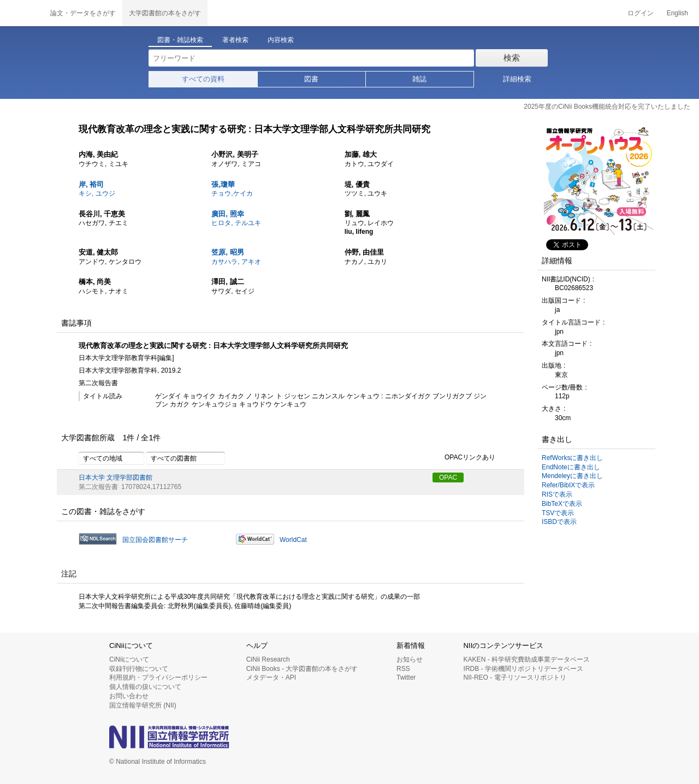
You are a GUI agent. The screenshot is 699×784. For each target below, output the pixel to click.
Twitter (406, 677)
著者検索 (235, 40)
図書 (311, 79)
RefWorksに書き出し (572, 458)
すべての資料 (203, 79)
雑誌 (419, 79)
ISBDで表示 (559, 522)
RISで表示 (557, 494)
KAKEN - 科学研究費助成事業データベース (527, 659)
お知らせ (410, 659)
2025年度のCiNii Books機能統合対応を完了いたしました (607, 107)
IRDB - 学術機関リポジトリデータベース (523, 669)
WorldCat (293, 540)
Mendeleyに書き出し (572, 476)
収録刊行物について (139, 669)
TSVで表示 (558, 513)
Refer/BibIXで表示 (568, 485)
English (677, 13)
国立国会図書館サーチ (155, 540)
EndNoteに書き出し (571, 467)
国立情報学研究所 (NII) (143, 705)
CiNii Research (268, 659)
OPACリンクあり (464, 458)
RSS (403, 669)
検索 (512, 58)
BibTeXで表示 (562, 504)
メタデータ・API (271, 677)
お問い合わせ (129, 696)
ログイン (641, 13)
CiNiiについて (129, 659)
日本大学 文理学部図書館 (115, 478)
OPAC (448, 478)
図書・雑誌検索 (180, 40)
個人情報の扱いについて (145, 687)
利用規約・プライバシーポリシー (158, 677)
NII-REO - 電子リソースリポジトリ (515, 677)
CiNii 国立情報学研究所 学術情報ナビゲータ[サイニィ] (22, 13)
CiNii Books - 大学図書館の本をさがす (302, 669)
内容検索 (281, 40)
